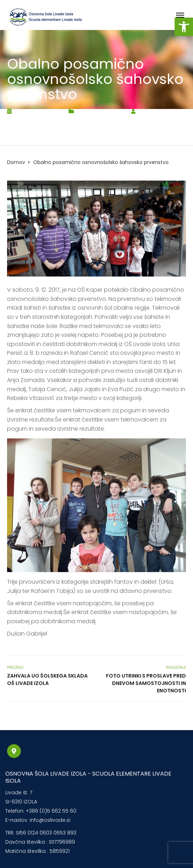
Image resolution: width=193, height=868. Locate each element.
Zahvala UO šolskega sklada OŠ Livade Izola (47, 679)
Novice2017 (111, 111)
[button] (184, 27)
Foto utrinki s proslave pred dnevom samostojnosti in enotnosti (146, 683)
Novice (85, 111)
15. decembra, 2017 (38, 111)
